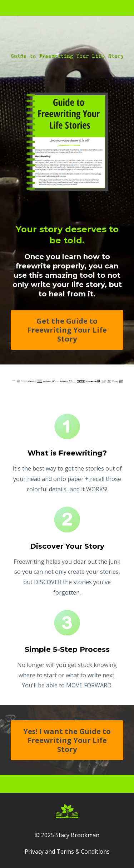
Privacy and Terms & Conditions (67, 852)
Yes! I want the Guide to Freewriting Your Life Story (67, 740)
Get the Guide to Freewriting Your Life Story (67, 330)
